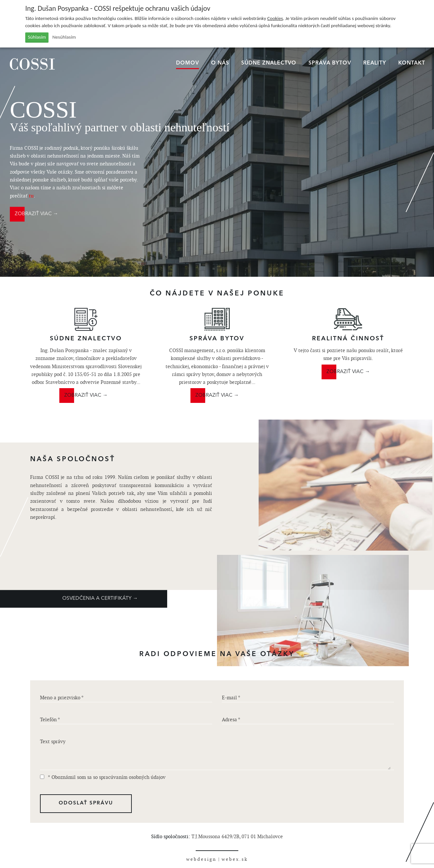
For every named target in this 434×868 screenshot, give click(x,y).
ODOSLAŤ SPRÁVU (86, 803)
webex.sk (235, 859)
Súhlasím (37, 37)
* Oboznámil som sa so (103, 777)
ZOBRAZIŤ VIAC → (36, 214)
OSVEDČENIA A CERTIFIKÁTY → (100, 599)
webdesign (201, 859)
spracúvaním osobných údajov (132, 777)
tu (31, 196)
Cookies (275, 18)
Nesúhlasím (64, 37)
